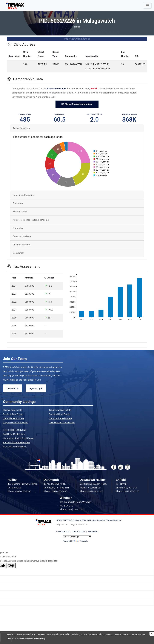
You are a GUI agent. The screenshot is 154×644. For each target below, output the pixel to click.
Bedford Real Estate (13, 414)
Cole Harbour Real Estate (62, 423)
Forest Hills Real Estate (15, 430)
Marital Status (20, 212)
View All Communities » (15, 447)
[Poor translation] (11, 566)
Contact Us (13, 388)
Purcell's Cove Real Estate (16, 442)
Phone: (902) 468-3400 (55, 491)
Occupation (18, 253)
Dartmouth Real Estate (60, 418)
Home (77, 27)
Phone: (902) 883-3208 (127, 491)
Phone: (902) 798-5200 (71, 509)
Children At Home (22, 245)
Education (18, 203)
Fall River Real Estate (14, 434)
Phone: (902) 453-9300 (19, 491)
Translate (81, 541)
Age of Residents (21, 128)
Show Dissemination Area (77, 104)
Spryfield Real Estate (59, 414)
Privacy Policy (40, 639)
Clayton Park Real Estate (16, 423)
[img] (152, 634)
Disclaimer (93, 531)
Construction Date (22, 236)
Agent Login (36, 388)
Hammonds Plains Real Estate (18, 438)
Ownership (18, 228)
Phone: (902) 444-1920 (91, 491)
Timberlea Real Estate (60, 410)
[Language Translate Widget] (77, 537)
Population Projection (24, 195)
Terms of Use (79, 531)
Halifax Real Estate (13, 410)
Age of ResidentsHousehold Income (31, 220)
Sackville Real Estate (14, 418)
